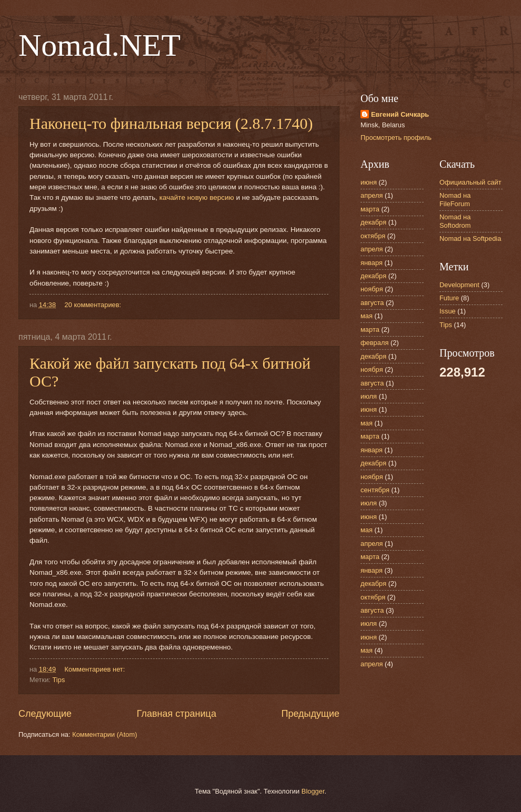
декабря (373, 222)
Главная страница (177, 714)
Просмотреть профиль (396, 138)
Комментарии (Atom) (104, 734)
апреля (372, 195)
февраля (374, 343)
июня (369, 182)
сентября (375, 490)
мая (367, 316)
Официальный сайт (470, 182)
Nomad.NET (99, 45)
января (372, 263)
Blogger (313, 791)
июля (369, 396)
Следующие (45, 714)
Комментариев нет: (96, 669)
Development (459, 285)
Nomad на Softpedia (470, 238)
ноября (372, 289)
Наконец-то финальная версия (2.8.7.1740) (171, 123)
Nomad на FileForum (455, 199)
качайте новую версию (197, 197)
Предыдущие (310, 714)
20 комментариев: (94, 305)
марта (370, 209)
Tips (58, 680)
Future (449, 298)
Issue (448, 311)
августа (372, 303)
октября (373, 236)
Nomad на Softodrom (455, 221)
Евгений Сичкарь (400, 114)
